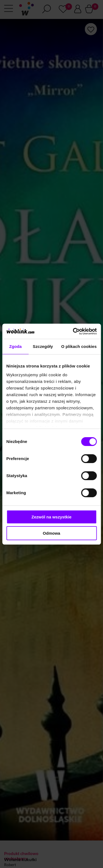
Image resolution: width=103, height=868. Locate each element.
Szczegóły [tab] (43, 346)
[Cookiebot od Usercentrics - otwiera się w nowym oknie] (73, 331)
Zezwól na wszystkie (52, 517)
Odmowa (51, 533)
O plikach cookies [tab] (79, 346)
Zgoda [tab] (15, 346)
